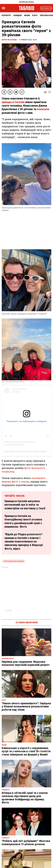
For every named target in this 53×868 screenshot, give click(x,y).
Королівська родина (14, 561)
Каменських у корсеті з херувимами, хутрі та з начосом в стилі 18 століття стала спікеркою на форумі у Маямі (26, 751)
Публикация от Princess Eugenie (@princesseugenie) (28, 451)
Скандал (17, 15)
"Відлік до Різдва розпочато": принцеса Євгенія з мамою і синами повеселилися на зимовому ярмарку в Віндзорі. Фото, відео (24, 541)
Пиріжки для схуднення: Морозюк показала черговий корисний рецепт (26, 663)
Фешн (27, 15)
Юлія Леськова (9, 40)
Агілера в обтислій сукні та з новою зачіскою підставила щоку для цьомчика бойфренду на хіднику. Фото (25, 798)
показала (43, 109)
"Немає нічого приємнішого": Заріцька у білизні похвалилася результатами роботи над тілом (26, 707)
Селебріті (6, 15)
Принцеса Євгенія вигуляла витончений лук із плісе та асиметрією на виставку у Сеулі (25, 505)
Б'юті (35, 15)
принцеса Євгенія (13, 102)
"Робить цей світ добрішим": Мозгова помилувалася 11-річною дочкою (26, 843)
